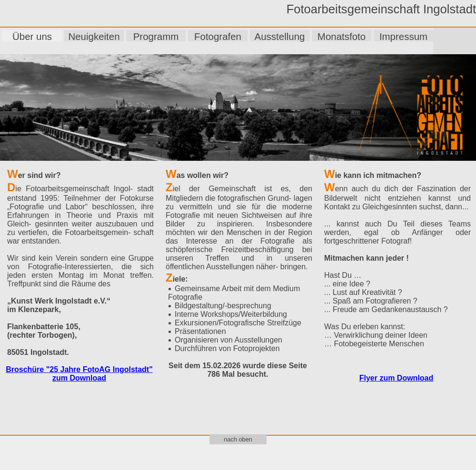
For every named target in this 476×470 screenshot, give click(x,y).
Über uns (32, 36)
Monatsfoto (342, 36)
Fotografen (218, 36)
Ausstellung (280, 36)
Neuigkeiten (94, 36)
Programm (156, 36)
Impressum (403, 36)
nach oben (238, 439)
